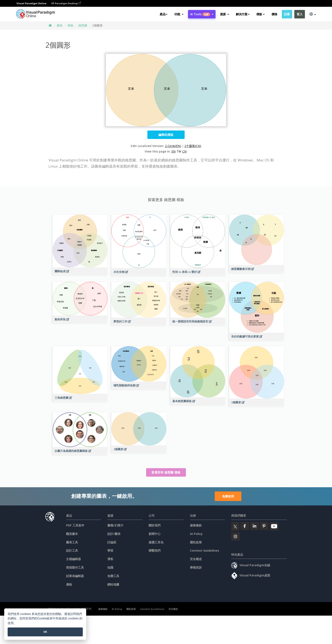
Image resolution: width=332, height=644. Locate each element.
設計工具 (72, 550)
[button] (179, 14)
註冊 (287, 14)
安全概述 (196, 559)
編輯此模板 (166, 135)
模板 (71, 25)
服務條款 (196, 525)
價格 (274, 14)
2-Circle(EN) (173, 146)
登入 (299, 14)
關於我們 (155, 525)
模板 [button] (261, 14)
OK (45, 632)
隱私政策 (196, 542)
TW (179, 151)
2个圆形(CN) (193, 146)
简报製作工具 (75, 567)
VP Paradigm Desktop (66, 3)
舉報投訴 (196, 567)
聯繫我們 (155, 550)
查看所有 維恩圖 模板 (166, 472)
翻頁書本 (72, 534)
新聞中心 (155, 534)
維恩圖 (83, 25)
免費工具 (113, 576)
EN (174, 151)
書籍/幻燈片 (115, 525)
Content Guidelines (205, 550)
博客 (110, 559)
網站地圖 (113, 584)
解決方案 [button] (243, 14)
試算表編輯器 (75, 576)
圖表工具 (72, 542)
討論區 (112, 542)
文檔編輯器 (73, 559)
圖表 (60, 25)
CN (184, 151)
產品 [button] (164, 14)
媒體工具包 (156, 542)
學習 (110, 550)
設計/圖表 (114, 534)
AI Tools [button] (202, 14)
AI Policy (196, 534)
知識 (110, 567)
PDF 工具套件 (75, 525)
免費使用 (228, 496)
